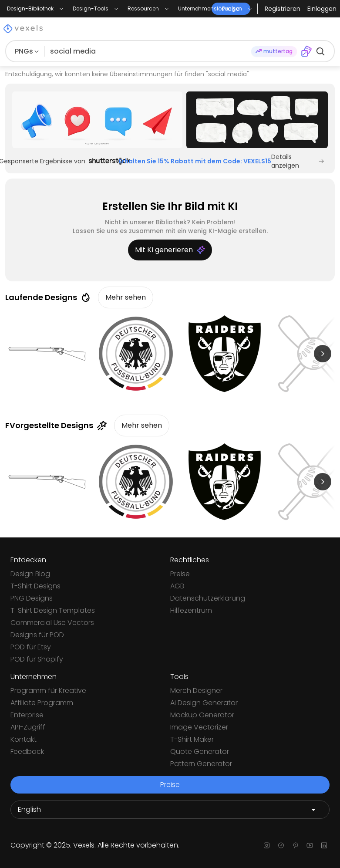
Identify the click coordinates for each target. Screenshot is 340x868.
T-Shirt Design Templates (53, 610)
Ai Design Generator (204, 703)
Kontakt (24, 739)
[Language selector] (170, 810)
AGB (177, 586)
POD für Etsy (31, 647)
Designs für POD (37, 635)
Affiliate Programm (42, 703)
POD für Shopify (37, 659)
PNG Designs (32, 598)
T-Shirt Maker (192, 739)
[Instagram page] (267, 845)
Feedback (27, 751)
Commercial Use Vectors (52, 623)
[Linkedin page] (324, 845)
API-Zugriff (28, 727)
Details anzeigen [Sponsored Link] (298, 161)
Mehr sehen (126, 297)
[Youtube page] (310, 845)
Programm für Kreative (48, 691)
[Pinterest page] (295, 845)
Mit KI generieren (170, 250)
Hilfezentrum (191, 610)
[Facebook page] (281, 845)
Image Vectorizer (199, 727)
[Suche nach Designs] (148, 51)
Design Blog (30, 574)
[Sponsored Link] (97, 120)
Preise (180, 574)
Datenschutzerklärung (208, 598)
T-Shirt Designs (35, 586)
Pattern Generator (201, 764)
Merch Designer (196, 691)
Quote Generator (200, 751)
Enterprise (27, 715)
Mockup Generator (202, 715)
